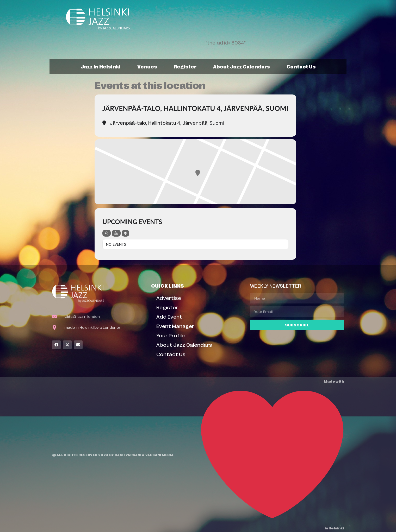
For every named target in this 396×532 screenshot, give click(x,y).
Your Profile (171, 335)
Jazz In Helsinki (101, 66)
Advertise (169, 298)
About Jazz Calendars (242, 66)
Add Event (169, 316)
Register (185, 66)
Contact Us (301, 66)
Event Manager (175, 326)
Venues (147, 66)
